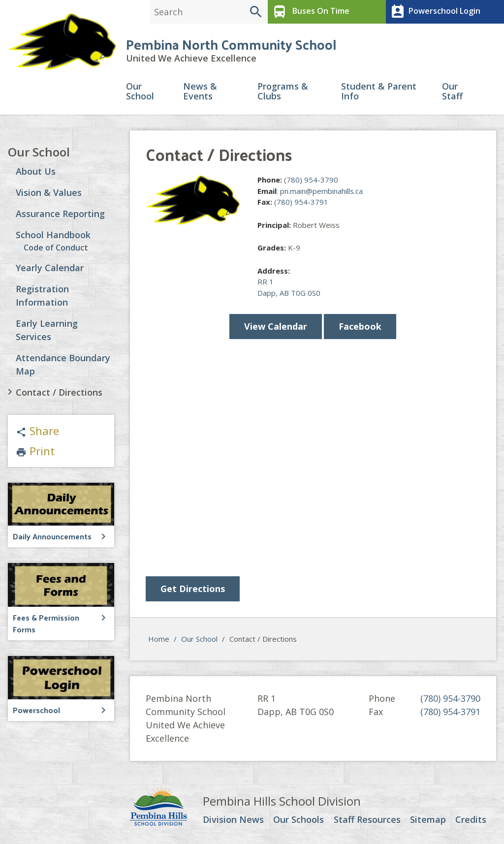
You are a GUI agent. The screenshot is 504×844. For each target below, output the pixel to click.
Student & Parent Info (379, 92)
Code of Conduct (56, 248)
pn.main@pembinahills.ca (321, 191)
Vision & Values (49, 192)
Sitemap (428, 820)
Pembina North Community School (231, 44)
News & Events (200, 92)
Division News (233, 820)
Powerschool (36, 710)
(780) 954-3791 (301, 202)
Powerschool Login (434, 12)
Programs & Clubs (283, 92)
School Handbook (53, 235)
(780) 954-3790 (311, 180)
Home (159, 639)
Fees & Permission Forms (46, 623)
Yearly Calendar (50, 268)
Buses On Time (310, 12)
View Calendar (276, 326)
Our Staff (452, 92)
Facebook (360, 326)
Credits (471, 820)
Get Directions (193, 589)
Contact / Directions (59, 392)
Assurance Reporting (60, 214)
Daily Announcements (52, 536)
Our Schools (299, 820)
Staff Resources (367, 820)
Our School (140, 92)
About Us (36, 171)
